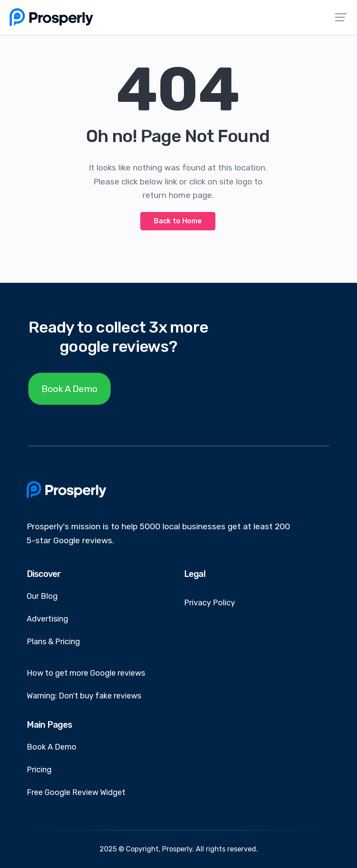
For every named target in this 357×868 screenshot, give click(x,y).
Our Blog (42, 596)
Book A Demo (69, 389)
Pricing (39, 770)
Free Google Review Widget (76, 792)
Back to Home (178, 221)
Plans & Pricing (53, 642)
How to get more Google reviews (86, 673)
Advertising (47, 619)
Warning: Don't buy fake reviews (84, 696)
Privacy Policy (210, 603)
